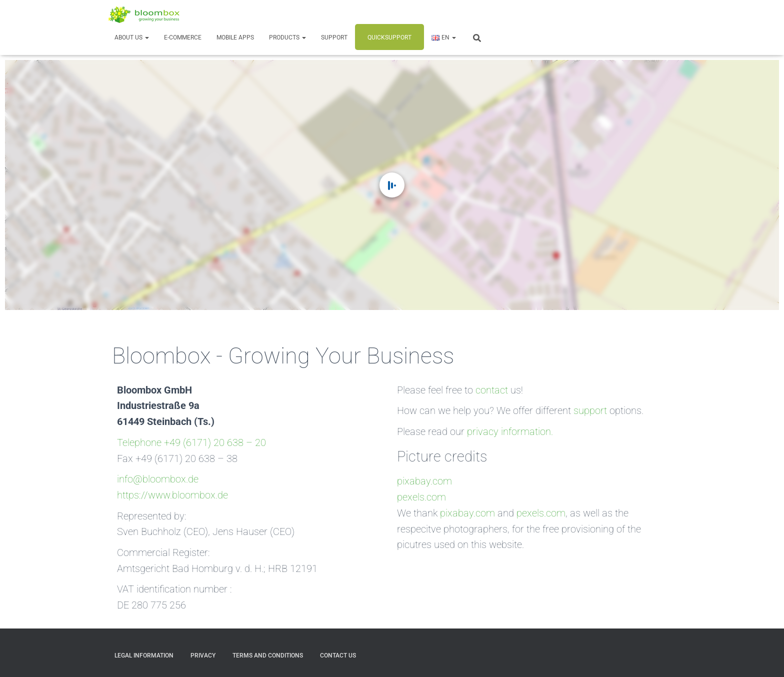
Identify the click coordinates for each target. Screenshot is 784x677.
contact (492, 390)
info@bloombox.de (158, 479)
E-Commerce (183, 37)
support (590, 411)
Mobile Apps (235, 37)
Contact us (338, 655)
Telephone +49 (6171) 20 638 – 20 (191, 443)
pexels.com (421, 497)
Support (334, 37)
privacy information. (510, 432)
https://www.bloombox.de (172, 495)
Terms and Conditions (268, 655)
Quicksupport (389, 37)
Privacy (203, 655)
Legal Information (144, 655)
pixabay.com (424, 481)
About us (132, 37)
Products (287, 37)
